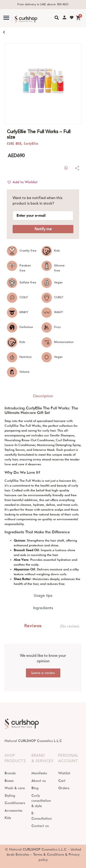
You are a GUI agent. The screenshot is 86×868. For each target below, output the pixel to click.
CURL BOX (14, 144)
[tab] (43, 396)
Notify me (43, 229)
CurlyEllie (31, 144)
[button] (22, 182)
